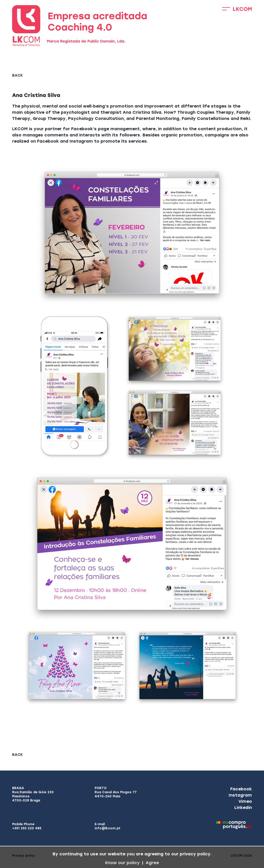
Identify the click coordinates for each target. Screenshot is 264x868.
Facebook (241, 789)
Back (18, 75)
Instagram (240, 795)
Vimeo (245, 801)
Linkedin (243, 808)
